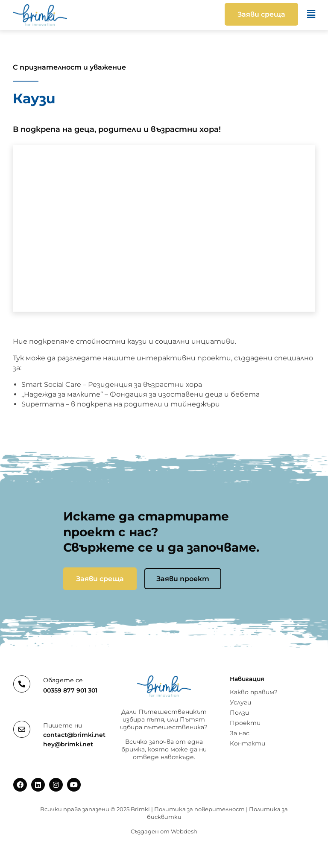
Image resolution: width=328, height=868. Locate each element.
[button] (194, 14)
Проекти (245, 723)
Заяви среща (100, 579)
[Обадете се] (22, 684)
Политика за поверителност (199, 809)
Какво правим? (254, 692)
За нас (240, 733)
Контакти (247, 743)
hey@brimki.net (68, 744)
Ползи (239, 713)
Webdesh (184, 831)
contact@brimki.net (74, 735)
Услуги (240, 702)
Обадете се (63, 680)
